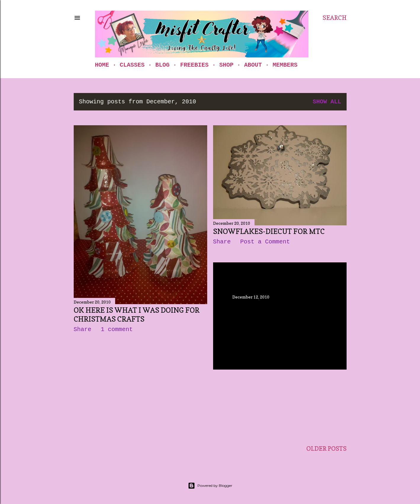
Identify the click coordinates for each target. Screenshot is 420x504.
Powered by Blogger (210, 486)
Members (285, 65)
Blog (162, 65)
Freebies (194, 65)
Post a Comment (265, 242)
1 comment (117, 329)
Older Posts (326, 449)
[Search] (335, 18)
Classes (132, 65)
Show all (327, 102)
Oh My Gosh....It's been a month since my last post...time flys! (277, 315)
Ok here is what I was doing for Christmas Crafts (137, 315)
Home (102, 65)
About (253, 65)
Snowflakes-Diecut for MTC (269, 231)
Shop (226, 65)
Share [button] (83, 329)
